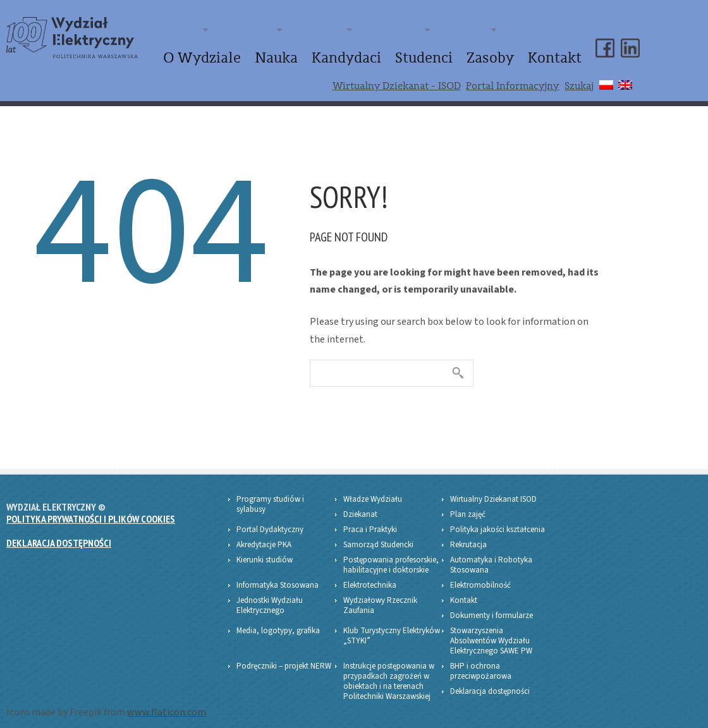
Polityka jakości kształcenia (497, 519)
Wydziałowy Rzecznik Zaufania (380, 595)
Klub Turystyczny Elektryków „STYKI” (392, 626)
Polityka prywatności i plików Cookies (91, 509)
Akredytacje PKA (264, 535)
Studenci (465, 53)
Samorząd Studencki (378, 535)
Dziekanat (360, 504)
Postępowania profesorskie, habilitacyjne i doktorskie (391, 555)
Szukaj (579, 76)
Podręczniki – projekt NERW (284, 656)
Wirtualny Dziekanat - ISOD (397, 76)
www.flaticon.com (167, 702)
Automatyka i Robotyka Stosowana (491, 555)
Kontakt (563, 53)
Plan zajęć (468, 504)
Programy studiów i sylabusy (270, 494)
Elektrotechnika (370, 575)
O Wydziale (299, 53)
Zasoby (515, 53)
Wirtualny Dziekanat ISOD (493, 489)
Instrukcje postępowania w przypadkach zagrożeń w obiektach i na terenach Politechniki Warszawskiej (389, 671)
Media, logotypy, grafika (278, 621)
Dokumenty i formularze (491, 605)
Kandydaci (407, 53)
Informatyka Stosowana (278, 575)
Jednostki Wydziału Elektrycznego (270, 595)
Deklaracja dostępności (59, 533)
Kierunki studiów (265, 550)
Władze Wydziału (373, 489)
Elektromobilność (480, 575)
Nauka (354, 53)
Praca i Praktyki (370, 519)
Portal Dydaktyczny (270, 519)
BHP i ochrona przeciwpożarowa (481, 661)
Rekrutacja (468, 535)
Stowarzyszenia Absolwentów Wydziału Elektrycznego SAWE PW (491, 631)
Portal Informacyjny (512, 76)
